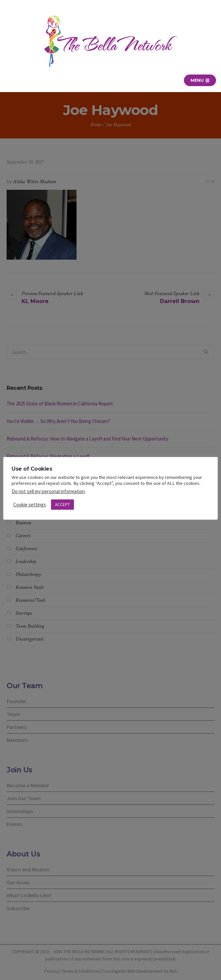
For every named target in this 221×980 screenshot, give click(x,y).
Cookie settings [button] (30, 505)
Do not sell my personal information (48, 491)
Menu (200, 80)
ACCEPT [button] (62, 505)
